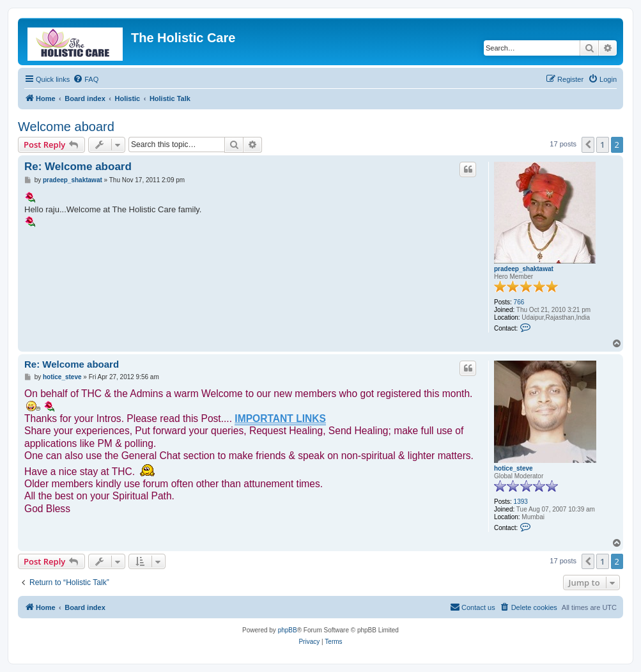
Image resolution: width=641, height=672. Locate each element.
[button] (588, 145)
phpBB (288, 630)
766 (519, 302)
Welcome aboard (66, 127)
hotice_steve (514, 468)
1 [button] (602, 145)
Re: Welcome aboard (78, 167)
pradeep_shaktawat (524, 269)
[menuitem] (86, 79)
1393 (521, 502)
